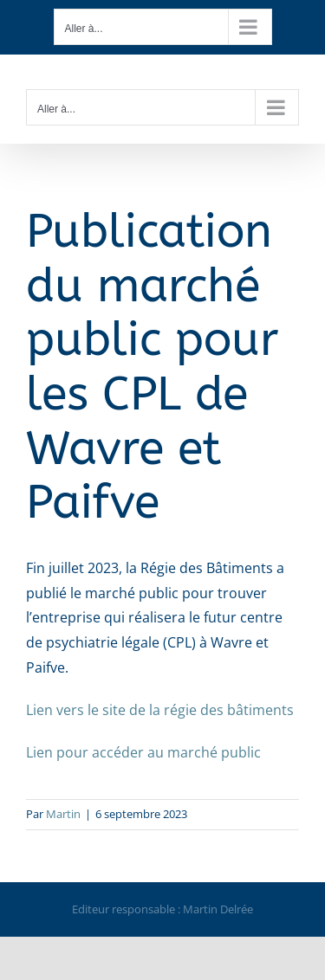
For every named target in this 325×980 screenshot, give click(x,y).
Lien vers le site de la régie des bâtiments (160, 710)
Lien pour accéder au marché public (143, 752)
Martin (63, 814)
